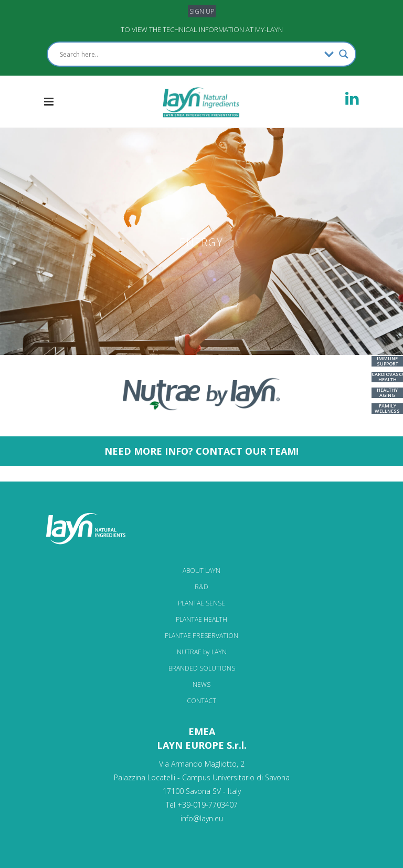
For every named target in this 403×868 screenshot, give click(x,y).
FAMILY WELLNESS (387, 408)
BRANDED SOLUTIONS (202, 668)
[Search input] (189, 54)
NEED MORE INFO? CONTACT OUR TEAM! (201, 451)
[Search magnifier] (344, 54)
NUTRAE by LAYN (202, 652)
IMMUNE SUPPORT (388, 361)
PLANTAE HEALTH (201, 619)
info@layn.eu (202, 818)
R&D (201, 587)
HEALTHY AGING (387, 393)
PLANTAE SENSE (201, 603)
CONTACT (201, 701)
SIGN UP (202, 11)
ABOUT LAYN (201, 571)
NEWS (201, 684)
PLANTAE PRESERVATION (201, 636)
